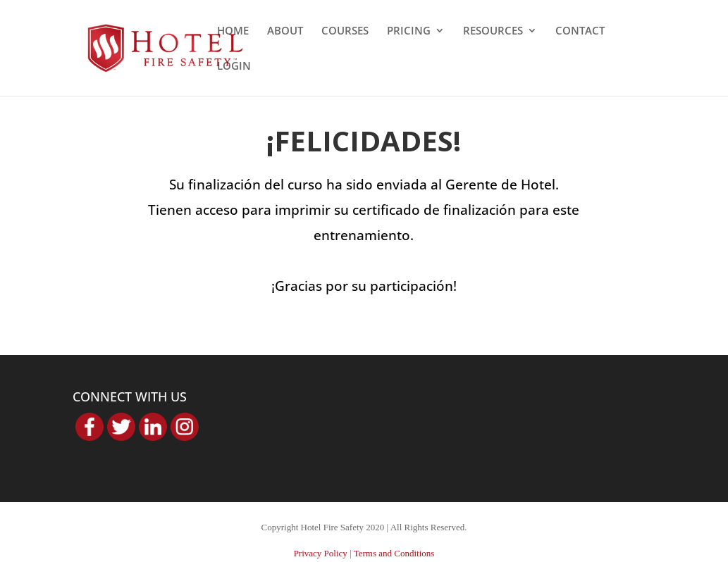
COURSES (345, 31)
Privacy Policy (321, 553)
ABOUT (285, 31)
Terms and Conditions (394, 553)
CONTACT (580, 31)
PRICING (409, 31)
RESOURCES (493, 31)
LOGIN (234, 67)
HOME (233, 31)
